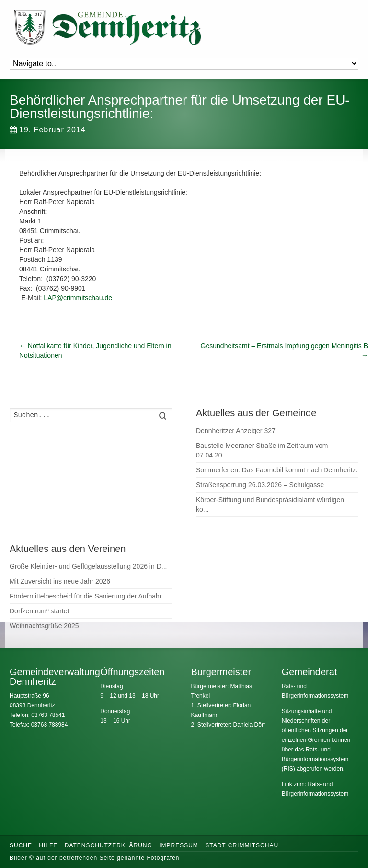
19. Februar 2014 (48, 130)
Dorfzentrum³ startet (39, 611)
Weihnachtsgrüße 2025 (44, 626)
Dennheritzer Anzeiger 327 (236, 431)
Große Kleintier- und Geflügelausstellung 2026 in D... (88, 566)
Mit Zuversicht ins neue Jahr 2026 (60, 581)
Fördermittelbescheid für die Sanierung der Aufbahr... (88, 596)
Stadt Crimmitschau (242, 845)
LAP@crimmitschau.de (78, 298)
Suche (21, 845)
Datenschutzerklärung (109, 845)
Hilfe (48, 845)
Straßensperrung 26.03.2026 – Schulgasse (260, 485)
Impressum (179, 845)
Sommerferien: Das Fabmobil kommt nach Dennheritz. (277, 470)
